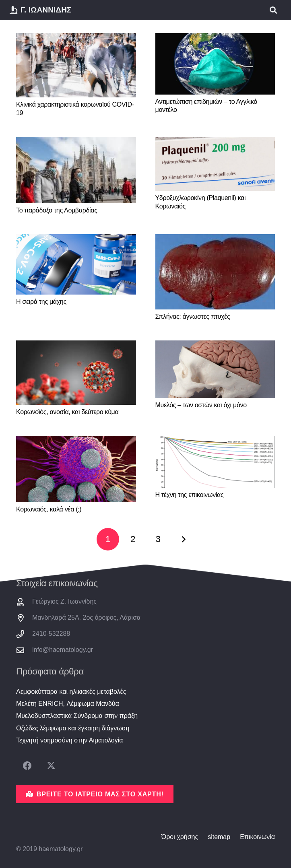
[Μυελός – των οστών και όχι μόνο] (215, 369)
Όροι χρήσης (180, 837)
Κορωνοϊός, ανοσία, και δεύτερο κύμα (67, 412)
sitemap (219, 837)
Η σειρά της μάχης (41, 302)
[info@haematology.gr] (24, 650)
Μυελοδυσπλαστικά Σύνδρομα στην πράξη (77, 716)
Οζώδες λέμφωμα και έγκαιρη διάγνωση (73, 728)
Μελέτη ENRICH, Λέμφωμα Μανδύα (68, 704)
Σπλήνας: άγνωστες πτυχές (193, 316)
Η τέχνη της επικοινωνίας (190, 495)
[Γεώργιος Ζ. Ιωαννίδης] (24, 602)
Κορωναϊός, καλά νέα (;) (49, 509)
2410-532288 (51, 634)
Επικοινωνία (257, 837)
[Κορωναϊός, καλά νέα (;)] (76, 469)
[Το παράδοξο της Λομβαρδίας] (76, 170)
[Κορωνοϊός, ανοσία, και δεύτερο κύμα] (76, 373)
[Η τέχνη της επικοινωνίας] (215, 462)
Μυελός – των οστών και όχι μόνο (201, 405)
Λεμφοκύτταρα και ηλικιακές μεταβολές (71, 692)
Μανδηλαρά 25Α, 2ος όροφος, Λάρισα (86, 617)
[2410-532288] (24, 634)
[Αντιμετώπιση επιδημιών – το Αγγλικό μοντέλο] (215, 64)
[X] (51, 766)
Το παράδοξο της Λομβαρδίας (57, 210)
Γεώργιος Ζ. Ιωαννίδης (64, 601)
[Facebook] (27, 766)
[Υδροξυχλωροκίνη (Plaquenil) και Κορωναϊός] (215, 164)
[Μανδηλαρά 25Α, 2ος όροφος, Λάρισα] (24, 618)
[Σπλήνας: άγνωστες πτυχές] (215, 272)
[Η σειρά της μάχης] (76, 264)
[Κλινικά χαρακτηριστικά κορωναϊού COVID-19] (76, 65)
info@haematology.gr (63, 650)
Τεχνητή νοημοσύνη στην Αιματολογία (70, 740)
